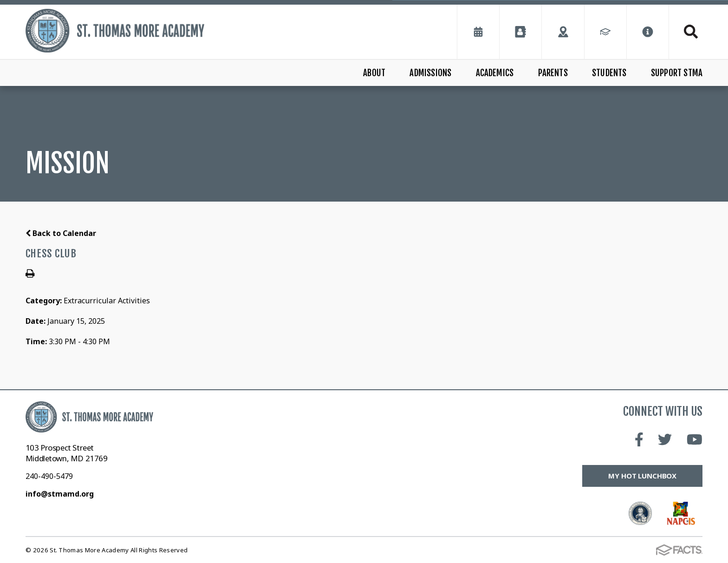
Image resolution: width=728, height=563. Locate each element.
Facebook (639, 439)
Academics (495, 73)
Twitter (665, 439)
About (374, 73)
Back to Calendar (61, 233)
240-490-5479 (49, 476)
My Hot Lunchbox (642, 476)
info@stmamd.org (60, 494)
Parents (553, 73)
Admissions (430, 73)
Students (609, 73)
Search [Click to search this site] (691, 32)
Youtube (695, 439)
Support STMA (677, 73)
